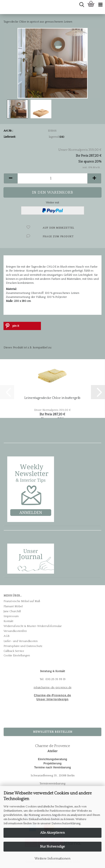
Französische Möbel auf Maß (22, 601)
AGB (7, 636)
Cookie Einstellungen (17, 656)
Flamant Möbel (13, 606)
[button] (11, 178)
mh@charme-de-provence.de (53, 687)
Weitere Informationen (52, 859)
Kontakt (8, 621)
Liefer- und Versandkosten (21, 641)
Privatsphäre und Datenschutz (23, 646)
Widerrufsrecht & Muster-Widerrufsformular (33, 626)
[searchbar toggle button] (82, 5)
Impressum (11, 616)
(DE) (62, 137)
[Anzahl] (52, 178)
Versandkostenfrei (15, 631)
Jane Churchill (12, 611)
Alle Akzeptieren (52, 833)
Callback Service (14, 651)
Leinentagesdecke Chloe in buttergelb (52, 398)
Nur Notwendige (52, 847)
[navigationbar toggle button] (100, 5)
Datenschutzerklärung (66, 823)
